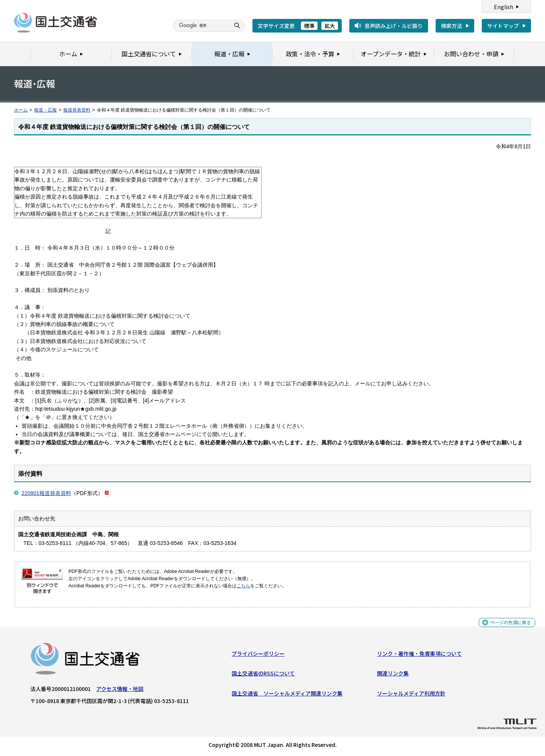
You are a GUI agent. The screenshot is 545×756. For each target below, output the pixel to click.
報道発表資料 (77, 110)
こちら (243, 586)
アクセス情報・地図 (120, 691)
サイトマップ (503, 26)
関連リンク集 (393, 675)
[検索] (201, 26)
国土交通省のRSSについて (263, 675)
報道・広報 (45, 110)
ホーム (21, 110)
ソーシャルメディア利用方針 (411, 695)
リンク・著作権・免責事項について (419, 655)
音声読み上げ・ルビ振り (394, 26)
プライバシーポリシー (258, 655)
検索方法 (452, 26)
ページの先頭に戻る (508, 628)
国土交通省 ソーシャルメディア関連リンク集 (287, 695)
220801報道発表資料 (46, 493)
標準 (309, 26)
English (504, 7)
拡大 (330, 26)
